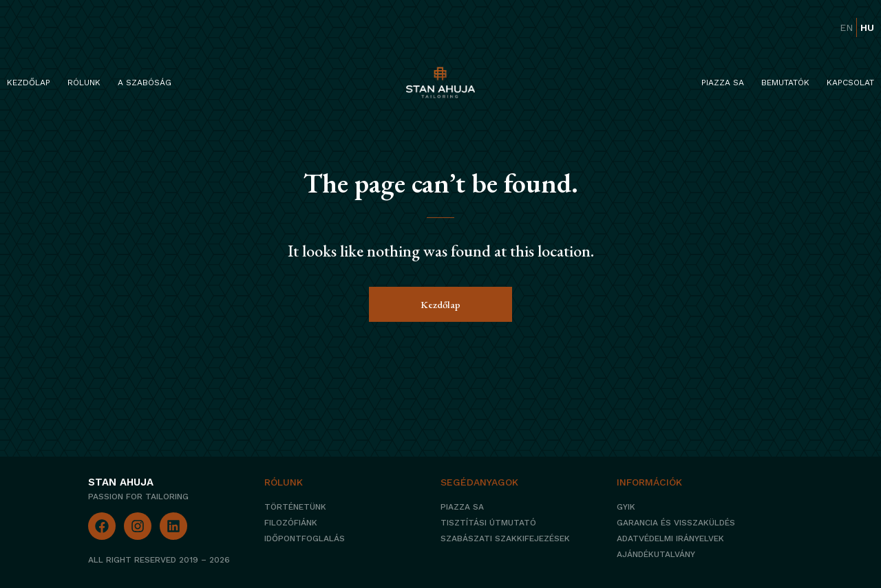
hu (867, 28)
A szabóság (145, 83)
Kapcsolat (850, 83)
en (846, 28)
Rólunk (84, 83)
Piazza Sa (723, 83)
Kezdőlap (29, 83)
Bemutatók (785, 83)
